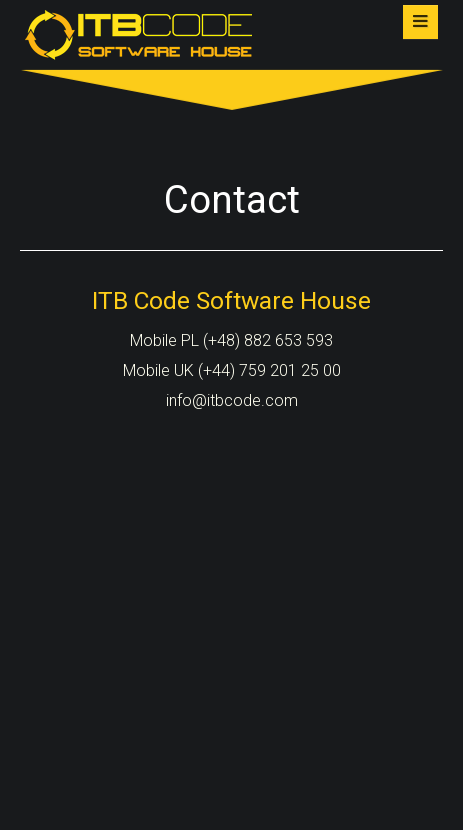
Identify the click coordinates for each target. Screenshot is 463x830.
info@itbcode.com (232, 400)
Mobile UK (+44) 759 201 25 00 (232, 370)
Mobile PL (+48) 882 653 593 (231, 340)
